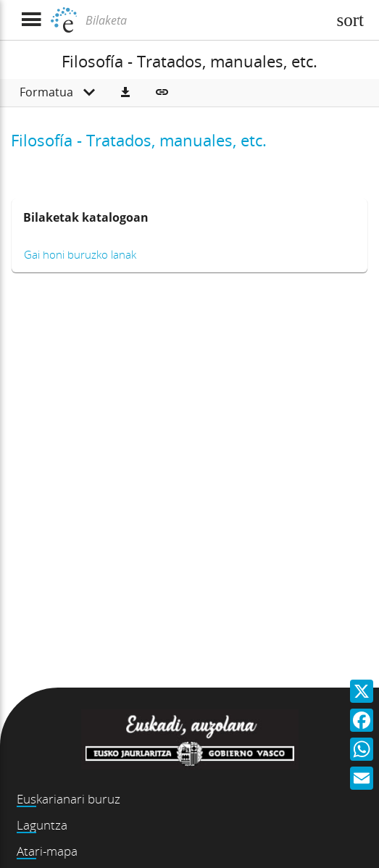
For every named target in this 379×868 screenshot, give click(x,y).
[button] (125, 93)
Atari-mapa (47, 851)
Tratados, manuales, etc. (176, 140)
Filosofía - (49, 140)
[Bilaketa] (205, 20)
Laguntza (42, 825)
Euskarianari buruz (68, 799)
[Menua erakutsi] (31, 20)
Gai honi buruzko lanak (80, 254)
